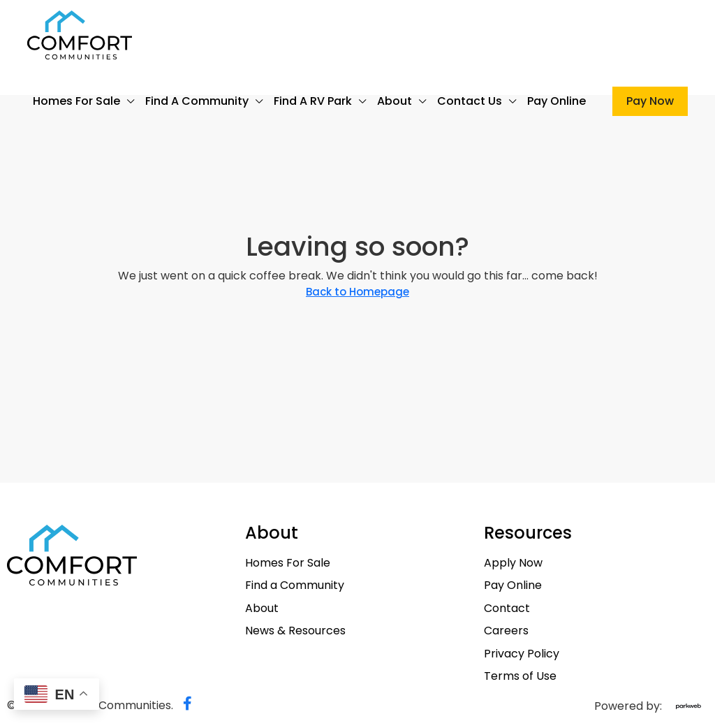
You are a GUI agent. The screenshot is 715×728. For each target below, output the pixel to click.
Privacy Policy (522, 654)
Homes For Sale (76, 101)
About (395, 101)
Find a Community (197, 101)
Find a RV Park (313, 101)
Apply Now (513, 563)
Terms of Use (520, 676)
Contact (507, 609)
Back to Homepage (357, 292)
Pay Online (556, 101)
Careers (506, 631)
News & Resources (295, 631)
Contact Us (470, 101)
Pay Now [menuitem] (650, 101)
